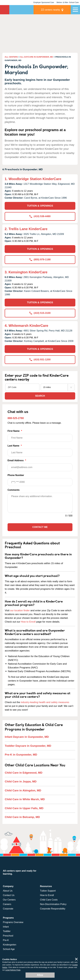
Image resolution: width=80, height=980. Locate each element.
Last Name (40, 450)
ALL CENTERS (11, 57)
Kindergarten (10, 945)
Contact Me (40, 527)
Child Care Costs (49, 900)
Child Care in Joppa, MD (21, 781)
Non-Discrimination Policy (53, 904)
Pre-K (6, 940)
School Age (9, 949)
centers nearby (51, 10)
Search (40, 396)
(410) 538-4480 (40, 216)
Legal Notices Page (13, 970)
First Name (40, 436)
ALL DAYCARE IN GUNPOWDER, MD (37, 57)
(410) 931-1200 (40, 360)
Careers (7, 904)
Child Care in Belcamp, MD (22, 817)
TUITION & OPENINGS (40, 206)
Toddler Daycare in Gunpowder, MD (28, 746)
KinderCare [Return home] (5, 10)
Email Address (40, 465)
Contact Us (9, 895)
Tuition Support (48, 891)
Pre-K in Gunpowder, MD (21, 755)
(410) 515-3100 (40, 313)
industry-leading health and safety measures (45, 702)
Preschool (8, 936)
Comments (14, 490)
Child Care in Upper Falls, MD (24, 808)
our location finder (20, 610)
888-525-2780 (16, 418)
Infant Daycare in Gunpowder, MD (27, 737)
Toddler (7, 931)
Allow (40, 975)
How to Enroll (28, 622)
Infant (6, 927)
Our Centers (9, 900)
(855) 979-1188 (40, 260)
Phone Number (40, 480)
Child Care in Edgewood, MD (24, 773)
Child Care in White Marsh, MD (25, 799)
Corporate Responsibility (53, 909)
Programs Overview (13, 922)
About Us (8, 891)
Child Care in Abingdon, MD (23, 790)
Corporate (8, 909)
